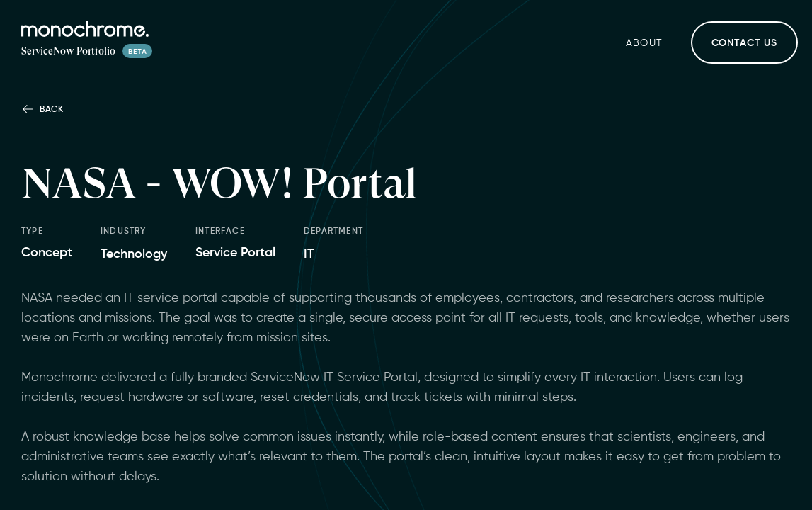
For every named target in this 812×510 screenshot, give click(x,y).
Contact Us (744, 43)
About (645, 43)
